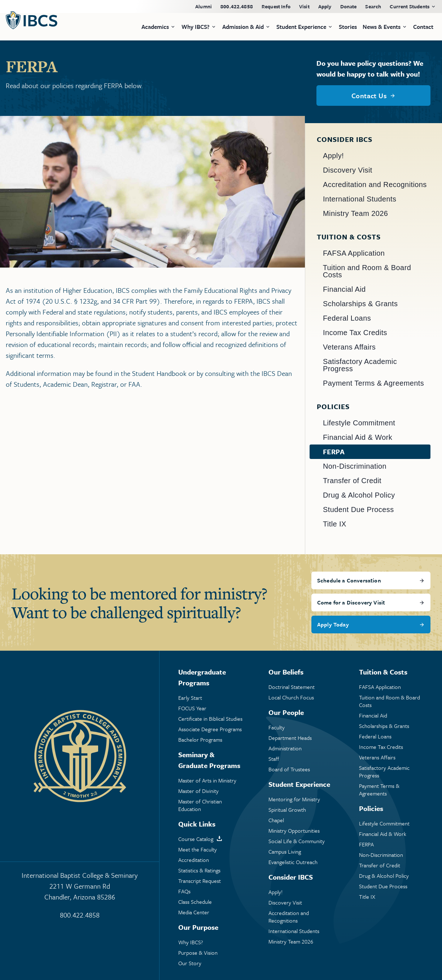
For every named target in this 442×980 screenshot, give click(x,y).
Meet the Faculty (198, 849)
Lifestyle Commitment (359, 423)
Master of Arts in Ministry (207, 780)
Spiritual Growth (287, 810)
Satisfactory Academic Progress (360, 365)
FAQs (184, 891)
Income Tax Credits (355, 333)
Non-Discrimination (355, 466)
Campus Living (285, 852)
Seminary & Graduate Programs (209, 760)
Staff (274, 759)
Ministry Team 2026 (355, 213)
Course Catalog (196, 839)
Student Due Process (358, 509)
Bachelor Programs (200, 740)
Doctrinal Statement (292, 687)
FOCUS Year (192, 708)
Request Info (276, 6)
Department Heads (290, 738)
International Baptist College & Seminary (80, 886)
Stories (348, 27)
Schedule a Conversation (349, 580)
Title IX (335, 524)
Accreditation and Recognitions (375, 185)
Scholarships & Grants (360, 304)
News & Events (382, 27)
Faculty (277, 727)
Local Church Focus (291, 697)
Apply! (333, 156)
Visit (304, 6)
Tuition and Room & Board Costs (367, 271)
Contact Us (369, 96)
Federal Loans (347, 318)
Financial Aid (344, 289)
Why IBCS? (191, 942)
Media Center (194, 912)
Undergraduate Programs (202, 677)
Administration (285, 748)
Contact (423, 27)
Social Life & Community (297, 841)
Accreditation (194, 860)
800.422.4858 (237, 6)
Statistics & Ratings (199, 870)
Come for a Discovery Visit (351, 602)
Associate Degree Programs (210, 729)
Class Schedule (195, 902)
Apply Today (333, 624)
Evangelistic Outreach (293, 862)
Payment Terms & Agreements (373, 383)
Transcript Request (200, 881)
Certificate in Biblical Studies (210, 719)
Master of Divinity (198, 791)
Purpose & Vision (198, 953)
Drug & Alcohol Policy (359, 495)
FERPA (334, 452)
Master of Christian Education (200, 805)
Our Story (190, 963)
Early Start (190, 698)
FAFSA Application (354, 253)
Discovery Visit (348, 170)
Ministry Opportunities (294, 831)
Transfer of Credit (352, 481)
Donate (349, 6)
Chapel (276, 820)
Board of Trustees (289, 769)
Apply (325, 6)
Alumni (204, 6)
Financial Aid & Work (358, 437)
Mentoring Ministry (294, 799)
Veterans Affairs (349, 347)
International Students (360, 199)
